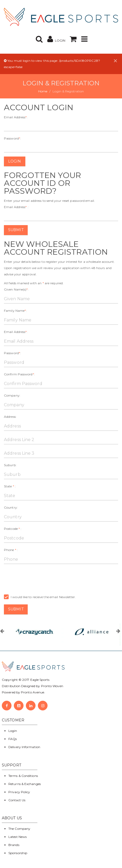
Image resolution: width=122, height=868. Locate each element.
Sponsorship (18, 853)
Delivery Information (24, 747)
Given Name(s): (16, 289)
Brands (14, 845)
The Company (19, 829)
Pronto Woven (52, 686)
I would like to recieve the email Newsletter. (40, 597)
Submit (16, 230)
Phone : (11, 550)
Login (15, 161)
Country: (11, 507)
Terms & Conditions (23, 776)
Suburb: (10, 465)
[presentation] (44, 578)
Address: (10, 417)
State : (10, 486)
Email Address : (16, 207)
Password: (12, 138)
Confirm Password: (19, 374)
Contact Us (17, 800)
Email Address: (16, 117)
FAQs (13, 739)
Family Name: (15, 311)
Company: (12, 395)
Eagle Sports (39, 680)
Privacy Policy (19, 792)
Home (43, 91)
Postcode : (13, 529)
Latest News (18, 837)
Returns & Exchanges (25, 784)
